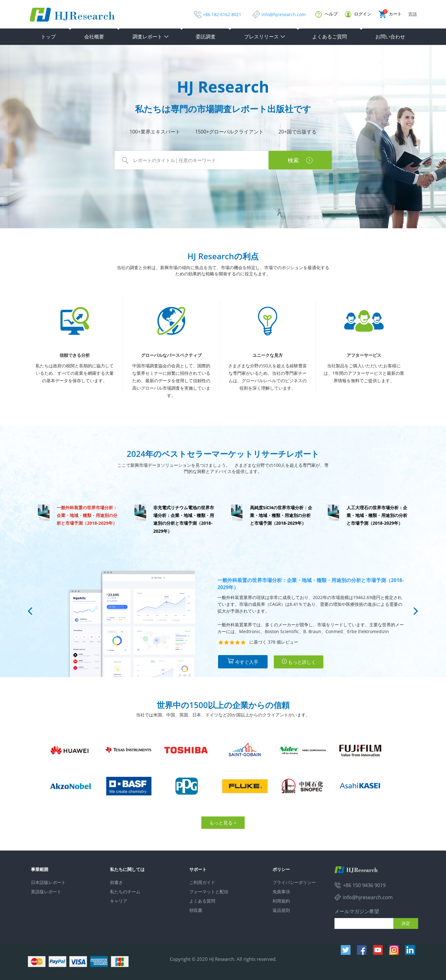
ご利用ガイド (202, 882)
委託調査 (206, 37)
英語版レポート (46, 892)
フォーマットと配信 (209, 892)
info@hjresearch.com (284, 14)
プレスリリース (265, 37)
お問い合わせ (390, 37)
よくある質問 (202, 901)
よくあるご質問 (330, 37)
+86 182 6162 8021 (222, 14)
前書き (116, 882)
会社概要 (94, 37)
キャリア (119, 901)
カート (390, 14)
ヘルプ (326, 14)
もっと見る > (223, 823)
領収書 (196, 910)
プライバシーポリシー (294, 882)
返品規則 (281, 910)
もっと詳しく (299, 662)
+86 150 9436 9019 (364, 885)
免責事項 (281, 892)
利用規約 (281, 901)
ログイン (358, 14)
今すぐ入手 (243, 662)
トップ (48, 37)
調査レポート (151, 37)
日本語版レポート (48, 882)
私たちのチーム (125, 892)
